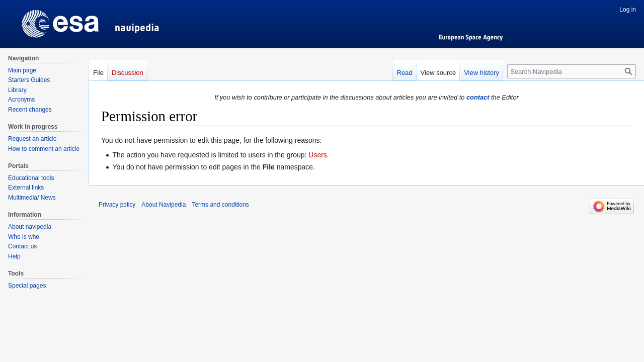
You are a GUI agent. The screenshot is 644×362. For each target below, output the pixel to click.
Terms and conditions (220, 205)
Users (318, 155)
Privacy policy (117, 205)
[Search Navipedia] (572, 71)
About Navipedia (164, 205)
